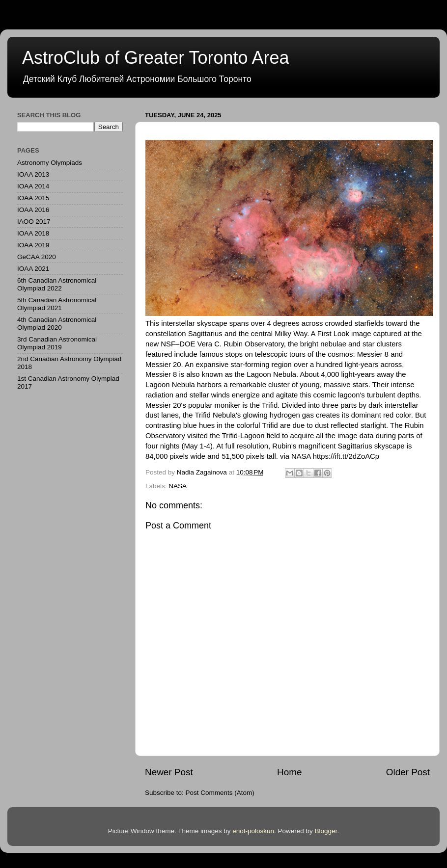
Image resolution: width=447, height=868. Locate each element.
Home (289, 772)
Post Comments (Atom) (220, 793)
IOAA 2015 (33, 198)
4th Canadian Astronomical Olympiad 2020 (57, 324)
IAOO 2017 (34, 222)
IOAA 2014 (33, 186)
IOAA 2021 (33, 269)
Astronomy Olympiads (50, 163)
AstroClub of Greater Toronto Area (156, 58)
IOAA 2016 (33, 210)
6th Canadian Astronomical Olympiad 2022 (57, 284)
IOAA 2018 (33, 233)
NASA (178, 486)
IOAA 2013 (33, 174)
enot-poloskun (253, 831)
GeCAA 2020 (37, 257)
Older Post (408, 772)
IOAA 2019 (33, 245)
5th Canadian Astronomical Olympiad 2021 (57, 304)
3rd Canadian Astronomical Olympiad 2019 (57, 343)
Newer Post (169, 772)
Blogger (326, 831)
